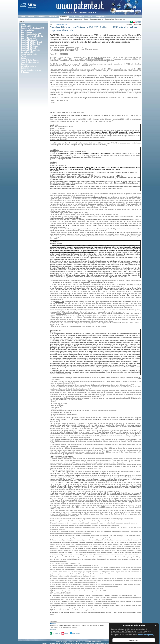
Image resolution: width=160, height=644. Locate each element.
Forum (90, 17)
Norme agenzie (120, 19)
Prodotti (31, 17)
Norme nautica (109, 19)
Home (23, 17)
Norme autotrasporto (96, 19)
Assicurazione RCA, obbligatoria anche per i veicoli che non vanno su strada (77, 625)
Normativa (64, 17)
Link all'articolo (56, 633)
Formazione (41, 17)
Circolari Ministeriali (58, 24)
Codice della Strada (66, 19)
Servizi (73, 17)
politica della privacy (146, 635)
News (66, 24)
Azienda (81, 17)
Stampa (66, 633)
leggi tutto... (53, 629)
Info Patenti (53, 17)
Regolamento (78, 19)
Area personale (101, 17)
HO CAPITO (134, 640)
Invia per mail (76, 633)
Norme (86, 19)
